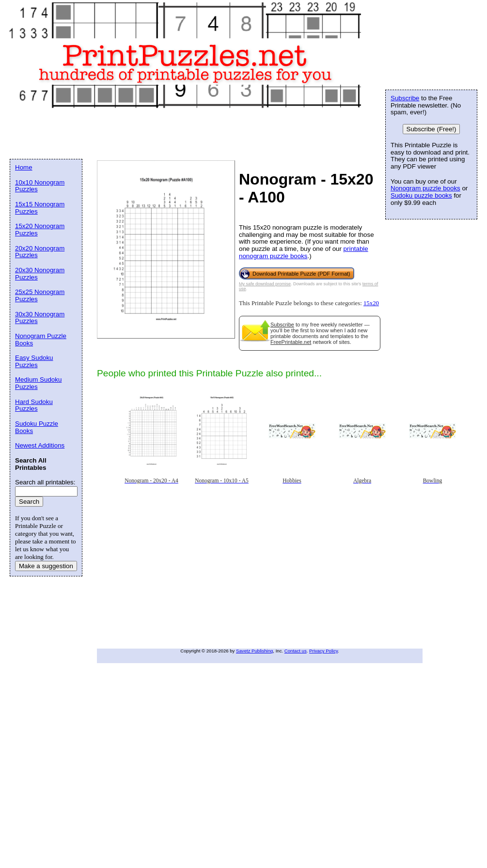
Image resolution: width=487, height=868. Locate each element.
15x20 (371, 303)
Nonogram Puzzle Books (41, 340)
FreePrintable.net (291, 342)
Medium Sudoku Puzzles (38, 383)
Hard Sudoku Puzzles (34, 405)
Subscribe (282, 325)
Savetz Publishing (254, 651)
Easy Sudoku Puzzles (34, 361)
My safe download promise (265, 284)
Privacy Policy (323, 651)
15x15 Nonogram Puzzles (40, 208)
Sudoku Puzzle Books (37, 427)
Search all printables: (45, 482)
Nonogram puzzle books (425, 188)
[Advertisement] (170, 579)
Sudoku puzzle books (421, 195)
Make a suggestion (46, 566)
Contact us (296, 651)
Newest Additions (40, 445)
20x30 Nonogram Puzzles (40, 274)
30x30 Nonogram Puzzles (40, 318)
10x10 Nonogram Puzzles (40, 186)
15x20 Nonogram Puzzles (40, 230)
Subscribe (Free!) (432, 129)
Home (24, 167)
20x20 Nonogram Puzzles (40, 252)
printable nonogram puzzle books (304, 252)
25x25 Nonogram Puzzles (40, 295)
